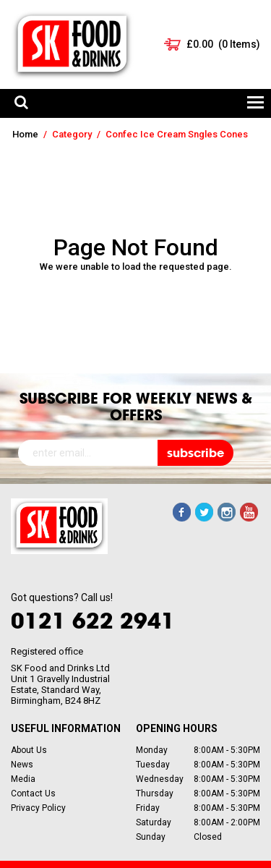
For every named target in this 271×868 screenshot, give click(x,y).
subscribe (195, 453)
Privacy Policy (38, 808)
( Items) (223, 44)
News (22, 765)
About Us (29, 750)
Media (23, 779)
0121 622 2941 (93, 621)
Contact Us (33, 793)
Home (25, 134)
